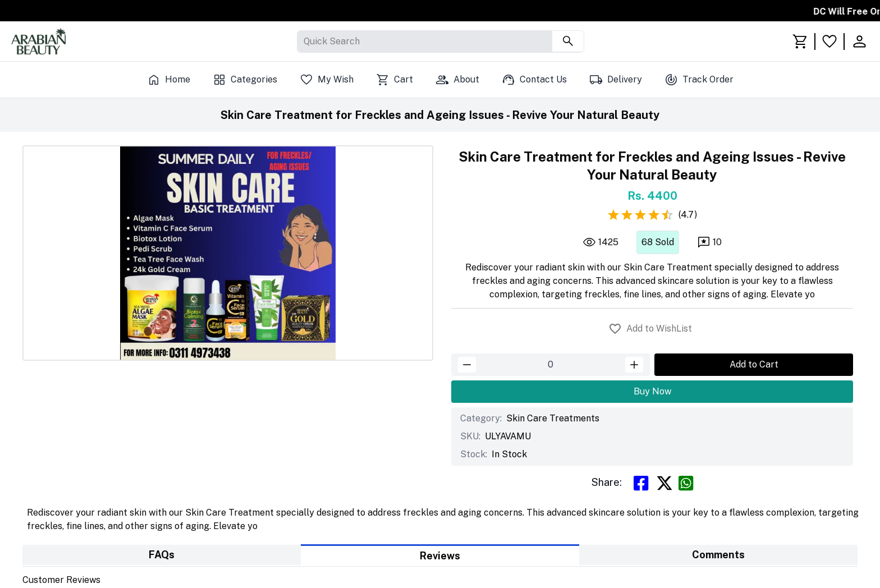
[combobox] (305, 42)
